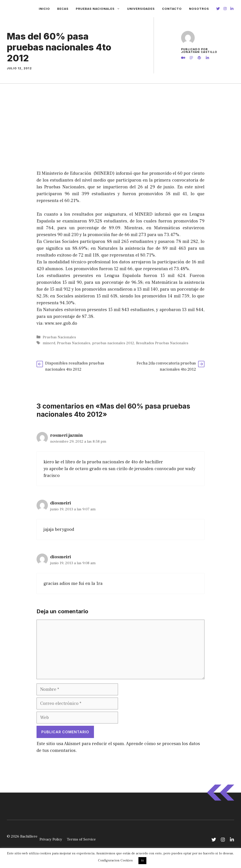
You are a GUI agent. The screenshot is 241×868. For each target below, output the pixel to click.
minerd (49, 343)
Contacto (172, 9)
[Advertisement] (120, 118)
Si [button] (142, 861)
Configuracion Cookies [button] (115, 860)
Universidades (141, 9)
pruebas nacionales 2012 (113, 343)
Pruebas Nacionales (100, 9)
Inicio (44, 9)
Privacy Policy (51, 839)
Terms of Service (81, 839)
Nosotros (199, 9)
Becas (63, 9)
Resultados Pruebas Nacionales (162, 343)
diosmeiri (61, 503)
